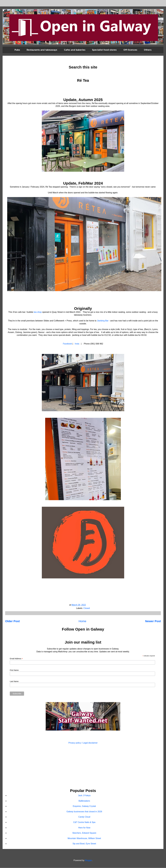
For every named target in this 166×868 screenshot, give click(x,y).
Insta (77, 344)
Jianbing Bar (103, 321)
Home (82, 621)
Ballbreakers (84, 801)
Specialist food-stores (104, 50)
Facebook (67, 344)
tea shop (38, 312)
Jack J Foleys (84, 795)
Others (148, 50)
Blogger (88, 860)
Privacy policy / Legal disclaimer (83, 743)
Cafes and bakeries (75, 50)
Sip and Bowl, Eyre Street (84, 844)
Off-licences (130, 50)
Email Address (16, 659)
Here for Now (84, 828)
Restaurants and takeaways (42, 50)
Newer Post (153, 621)
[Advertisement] (83, 767)
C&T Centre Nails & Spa (84, 822)
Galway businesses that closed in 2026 (84, 812)
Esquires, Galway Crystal (84, 806)
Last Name (14, 681)
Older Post (12, 621)
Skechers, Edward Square (84, 833)
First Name (14, 670)
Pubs (17, 50)
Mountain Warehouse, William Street (84, 838)
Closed (87, 608)
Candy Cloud (84, 817)
